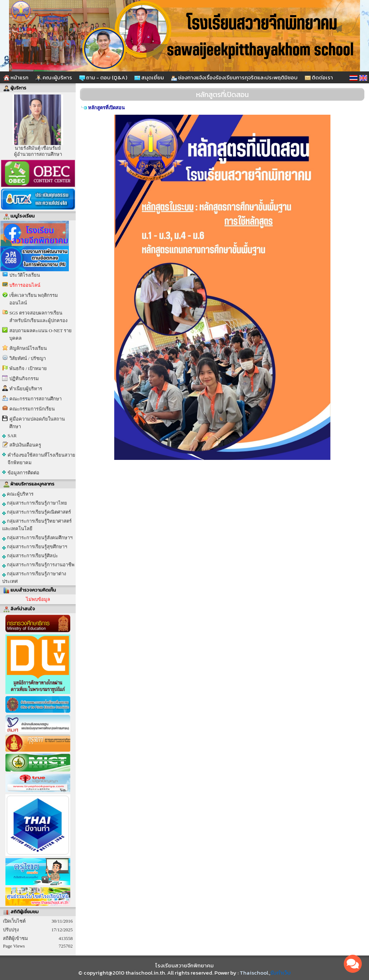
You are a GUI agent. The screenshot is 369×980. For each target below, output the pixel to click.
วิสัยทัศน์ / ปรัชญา (28, 358)
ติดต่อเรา (319, 77)
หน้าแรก (16, 77)
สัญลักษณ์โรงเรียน (28, 348)
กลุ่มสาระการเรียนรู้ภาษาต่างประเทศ (34, 577)
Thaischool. (254, 973)
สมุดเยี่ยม (149, 77)
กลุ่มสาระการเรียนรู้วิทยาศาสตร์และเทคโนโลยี (37, 525)
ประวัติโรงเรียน (25, 275)
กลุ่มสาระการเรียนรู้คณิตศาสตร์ (37, 512)
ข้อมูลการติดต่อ (23, 473)
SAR (12, 436)
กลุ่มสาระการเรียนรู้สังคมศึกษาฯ (37, 538)
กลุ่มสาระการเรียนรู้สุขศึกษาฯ (35, 547)
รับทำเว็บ (281, 973)
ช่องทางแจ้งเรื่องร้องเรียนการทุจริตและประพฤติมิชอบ (234, 77)
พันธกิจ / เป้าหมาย (28, 368)
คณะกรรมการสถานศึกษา (35, 399)
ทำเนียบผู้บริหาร (26, 389)
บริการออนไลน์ (25, 285)
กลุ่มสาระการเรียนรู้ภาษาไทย (35, 503)
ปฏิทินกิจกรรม (24, 379)
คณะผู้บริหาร (54, 77)
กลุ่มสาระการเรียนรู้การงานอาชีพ (38, 565)
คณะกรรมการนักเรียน (32, 409)
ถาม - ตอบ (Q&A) (103, 77)
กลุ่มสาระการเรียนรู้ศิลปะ (30, 556)
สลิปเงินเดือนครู (25, 445)
